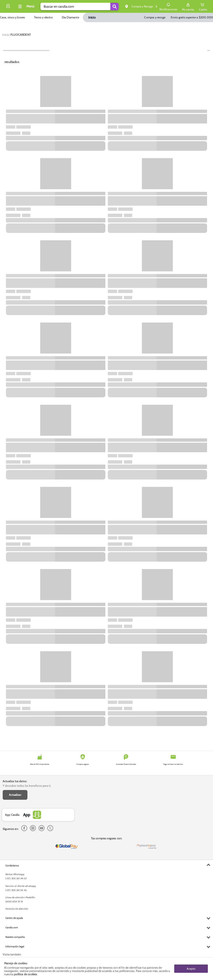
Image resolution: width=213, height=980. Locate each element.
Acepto (191, 969)
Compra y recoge (155, 17)
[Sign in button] (188, 6)
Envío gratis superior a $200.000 (192, 17)
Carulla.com (12, 927)
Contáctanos (12, 866)
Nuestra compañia (15, 937)
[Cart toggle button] (203, 6)
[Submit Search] (114, 6)
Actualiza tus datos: (15, 781)
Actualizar (15, 795)
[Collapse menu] (26, 6)
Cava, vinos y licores (12, 17)
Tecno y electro (43, 17)
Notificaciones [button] (168, 6)
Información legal (15, 946)
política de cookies (25, 974)
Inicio (92, 17)
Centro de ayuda (14, 918)
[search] (79, 6)
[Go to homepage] (6, 35)
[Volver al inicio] (8, 8)
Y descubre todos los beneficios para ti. (27, 786)
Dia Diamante (71, 17)
